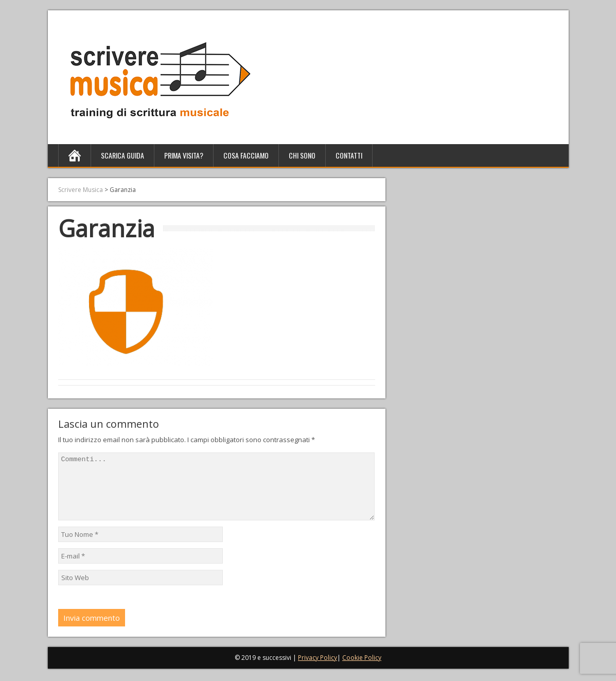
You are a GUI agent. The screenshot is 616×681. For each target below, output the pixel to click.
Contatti (349, 155)
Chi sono (302, 155)
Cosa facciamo (246, 155)
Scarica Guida (122, 155)
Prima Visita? (184, 155)
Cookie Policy (362, 670)
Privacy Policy (318, 670)
